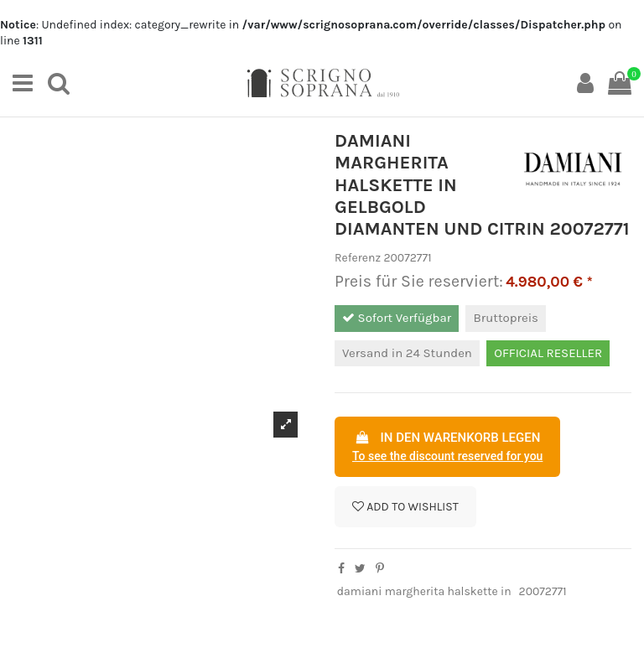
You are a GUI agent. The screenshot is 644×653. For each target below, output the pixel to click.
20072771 (543, 591)
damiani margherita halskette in (424, 591)
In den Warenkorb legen (447, 448)
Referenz (358, 258)
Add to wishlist (405, 507)
